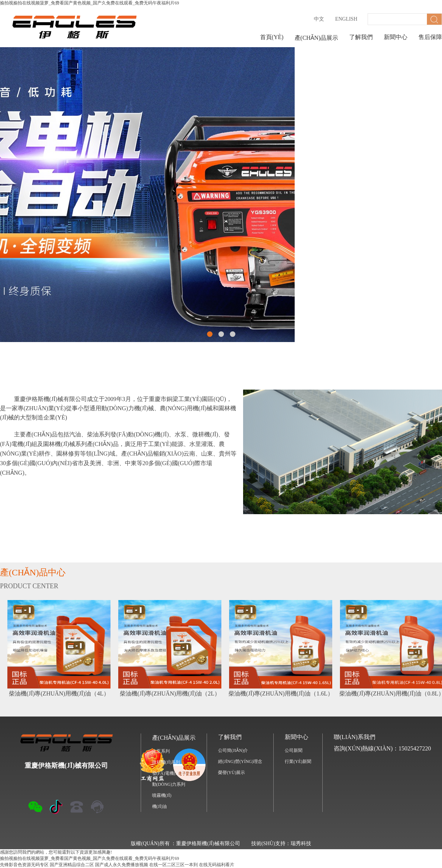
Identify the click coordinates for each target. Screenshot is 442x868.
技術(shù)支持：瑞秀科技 (281, 843)
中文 (319, 19)
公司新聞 (294, 750)
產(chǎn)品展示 (316, 38)
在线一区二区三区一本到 (173, 865)
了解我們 (361, 37)
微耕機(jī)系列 (166, 762)
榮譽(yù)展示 (231, 773)
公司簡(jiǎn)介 (233, 750)
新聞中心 (396, 37)
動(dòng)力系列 (169, 784)
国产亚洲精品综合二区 (72, 865)
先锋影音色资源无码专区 (24, 865)
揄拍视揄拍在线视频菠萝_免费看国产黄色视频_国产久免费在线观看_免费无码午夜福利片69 (90, 3)
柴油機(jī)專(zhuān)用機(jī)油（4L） (59, 693)
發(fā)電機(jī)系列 (171, 773)
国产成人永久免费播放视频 (122, 865)
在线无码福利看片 (217, 865)
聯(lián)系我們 (355, 737)
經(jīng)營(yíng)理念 (240, 761)
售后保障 (430, 37)
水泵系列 (161, 751)
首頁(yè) (272, 37)
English (346, 19)
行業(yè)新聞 (298, 761)
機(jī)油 (160, 806)
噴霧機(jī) (162, 795)
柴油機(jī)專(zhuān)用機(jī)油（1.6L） (281, 693)
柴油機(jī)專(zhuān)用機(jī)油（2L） (170, 693)
